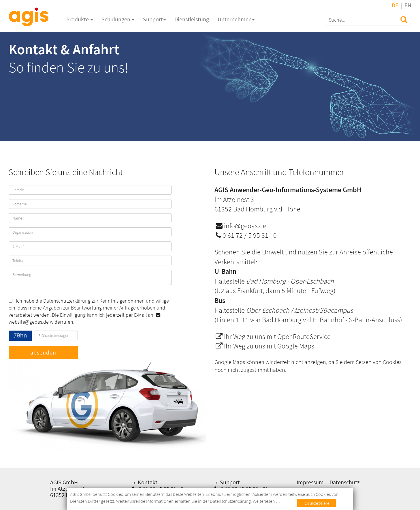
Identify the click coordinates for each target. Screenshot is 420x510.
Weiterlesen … (266, 501)
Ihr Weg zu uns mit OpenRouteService (273, 336)
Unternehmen (236, 19)
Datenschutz (345, 482)
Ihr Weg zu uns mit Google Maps (265, 346)
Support (154, 19)
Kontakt (147, 482)
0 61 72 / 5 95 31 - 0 (246, 235)
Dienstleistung (192, 19)
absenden (43, 352)
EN (408, 5)
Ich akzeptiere (317, 503)
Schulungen (118, 19)
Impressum (310, 482)
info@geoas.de (241, 226)
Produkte (80, 19)
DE (395, 5)
